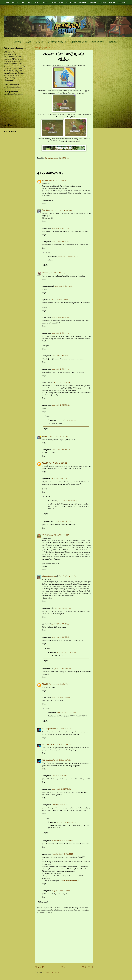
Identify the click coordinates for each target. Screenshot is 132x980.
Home (7, 2)
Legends (93, 2)
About (15, 2)
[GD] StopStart (47, 729)
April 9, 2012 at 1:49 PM (60, 637)
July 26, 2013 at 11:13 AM (61, 891)
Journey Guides (57, 42)
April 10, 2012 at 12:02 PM (58, 684)
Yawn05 (45, 463)
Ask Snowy (98, 42)
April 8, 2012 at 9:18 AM (63, 382)
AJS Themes (71, 2)
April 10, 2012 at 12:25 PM (61, 697)
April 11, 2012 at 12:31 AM (62, 729)
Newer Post (41, 967)
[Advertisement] (66, 10)
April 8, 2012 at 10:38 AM (61, 405)
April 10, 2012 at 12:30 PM (67, 652)
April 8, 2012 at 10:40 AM (66, 420)
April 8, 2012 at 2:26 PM (64, 522)
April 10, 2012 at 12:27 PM (66, 713)
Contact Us (122, 2)
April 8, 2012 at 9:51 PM (68, 576)
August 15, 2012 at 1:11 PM (61, 805)
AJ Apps (103, 2)
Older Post (87, 967)
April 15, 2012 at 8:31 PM (60, 776)
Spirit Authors (79, 42)
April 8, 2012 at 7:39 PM (60, 535)
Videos (112, 2)
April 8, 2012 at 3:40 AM (63, 210)
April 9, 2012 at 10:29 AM (61, 624)
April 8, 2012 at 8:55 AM (60, 333)
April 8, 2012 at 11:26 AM (58, 463)
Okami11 (45, 181)
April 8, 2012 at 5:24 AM (60, 242)
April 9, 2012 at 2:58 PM (62, 669)
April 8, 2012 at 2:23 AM (58, 181)
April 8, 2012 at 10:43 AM (59, 436)
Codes (29, 2)
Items (38, 2)
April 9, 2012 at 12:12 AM (62, 608)
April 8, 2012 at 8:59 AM (60, 356)
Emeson (45, 273)
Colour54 (46, 436)
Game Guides (58, 2)
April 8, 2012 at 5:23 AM (60, 228)
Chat (22, 2)
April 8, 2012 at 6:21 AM (63, 286)
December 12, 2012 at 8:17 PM (62, 854)
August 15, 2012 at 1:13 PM (67, 822)
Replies (47, 253)
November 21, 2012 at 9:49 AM (63, 841)
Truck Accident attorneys (70, 881)
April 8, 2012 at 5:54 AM (57, 273)
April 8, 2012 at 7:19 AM (59, 299)
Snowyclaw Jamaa (49, 576)
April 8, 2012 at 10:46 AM (61, 450)
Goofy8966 (47, 535)
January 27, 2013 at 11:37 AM (68, 257)
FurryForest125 (48, 210)
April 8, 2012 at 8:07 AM (60, 317)
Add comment (43, 902)
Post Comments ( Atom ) (54, 972)
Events (46, 2)
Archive (83, 2)
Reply (44, 203)
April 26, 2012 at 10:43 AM (61, 789)
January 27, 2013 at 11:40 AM (68, 501)
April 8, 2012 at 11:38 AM (59, 479)
